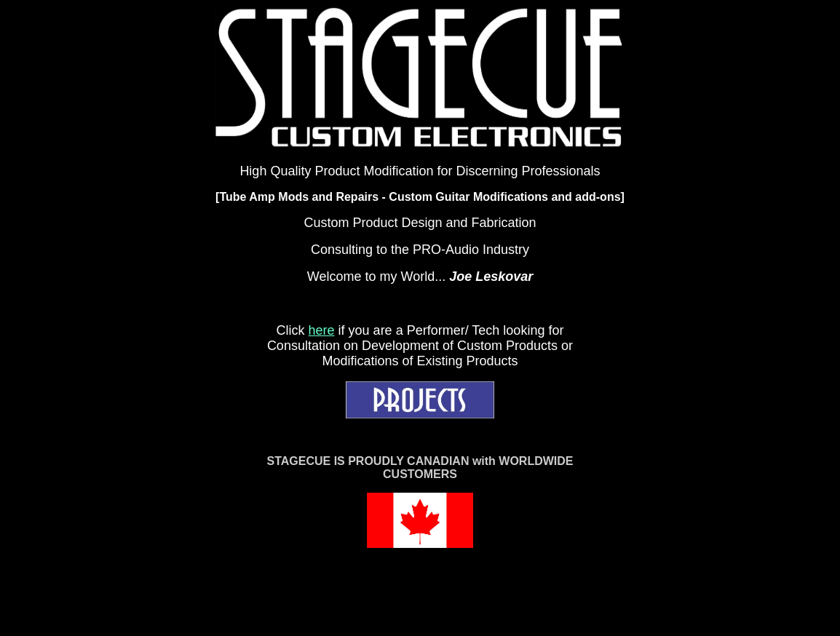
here (322, 330)
